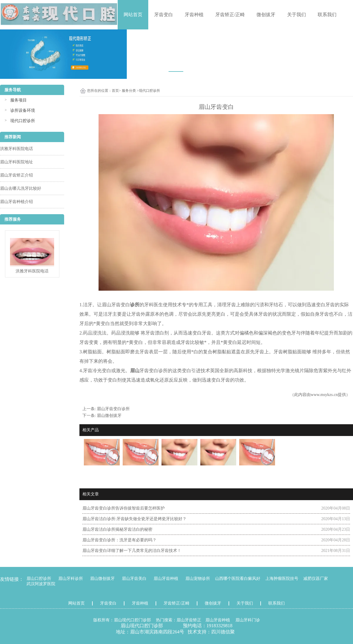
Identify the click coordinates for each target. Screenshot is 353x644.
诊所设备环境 (23, 110)
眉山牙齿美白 (134, 579)
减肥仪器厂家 (316, 579)
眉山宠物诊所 (198, 579)
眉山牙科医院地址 (16, 162)
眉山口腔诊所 (39, 579)
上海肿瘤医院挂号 (282, 579)
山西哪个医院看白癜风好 (238, 579)
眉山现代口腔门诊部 (132, 620)
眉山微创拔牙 (109, 416)
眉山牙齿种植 (166, 579)
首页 (115, 91)
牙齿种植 (194, 15)
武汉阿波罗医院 (41, 584)
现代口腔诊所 (23, 121)
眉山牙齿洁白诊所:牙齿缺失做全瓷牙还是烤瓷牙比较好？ (134, 519)
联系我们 (327, 15)
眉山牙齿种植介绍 (16, 202)
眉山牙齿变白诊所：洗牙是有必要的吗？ (119, 540)
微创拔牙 (266, 15)
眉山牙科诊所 (71, 579)
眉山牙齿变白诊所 (113, 409)
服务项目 (19, 100)
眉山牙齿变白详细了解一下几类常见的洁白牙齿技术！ (132, 551)
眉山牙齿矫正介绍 (16, 175)
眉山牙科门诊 (248, 620)
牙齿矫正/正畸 (230, 15)
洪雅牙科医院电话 (16, 149)
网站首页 (133, 15)
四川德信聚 (223, 632)
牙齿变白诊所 (154, 371)
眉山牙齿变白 (116, 305)
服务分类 (129, 91)
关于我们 (297, 15)
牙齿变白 (164, 15)
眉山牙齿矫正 (189, 620)
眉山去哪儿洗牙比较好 (21, 188)
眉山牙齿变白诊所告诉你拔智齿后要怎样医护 (124, 508)
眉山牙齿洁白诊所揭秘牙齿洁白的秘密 (117, 529)
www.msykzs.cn (324, 395)
